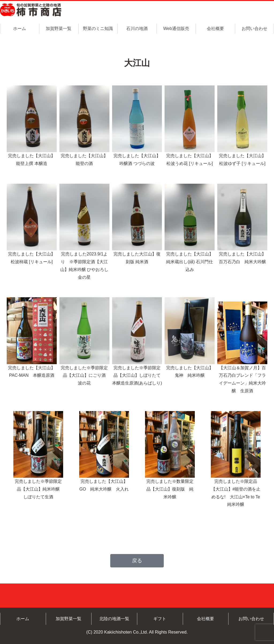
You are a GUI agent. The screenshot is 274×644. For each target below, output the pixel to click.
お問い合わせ (254, 29)
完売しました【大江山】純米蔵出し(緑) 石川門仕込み (190, 262)
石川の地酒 (137, 29)
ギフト (160, 619)
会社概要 (215, 29)
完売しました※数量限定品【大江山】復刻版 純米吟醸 (170, 489)
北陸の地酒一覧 (114, 619)
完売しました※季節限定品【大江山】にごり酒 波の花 (85, 376)
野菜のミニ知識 (98, 29)
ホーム (20, 29)
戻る (137, 561)
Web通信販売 (176, 29)
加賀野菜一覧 (59, 29)
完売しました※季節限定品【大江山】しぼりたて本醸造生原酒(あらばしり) (137, 376)
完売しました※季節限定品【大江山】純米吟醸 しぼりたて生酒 (39, 489)
